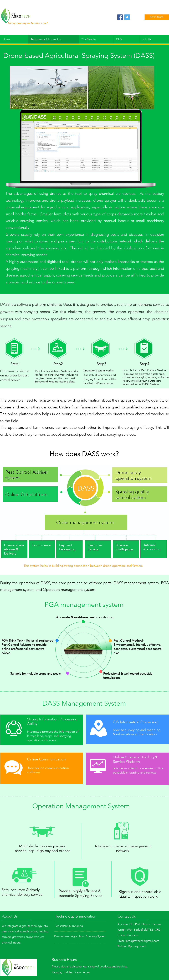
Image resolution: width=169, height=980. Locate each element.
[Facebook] (120, 17)
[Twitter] (127, 17)
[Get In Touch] (157, 17)
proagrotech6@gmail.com (143, 941)
